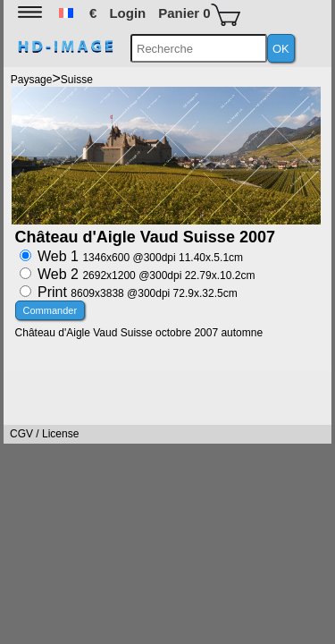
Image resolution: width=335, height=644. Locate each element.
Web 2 (146, 274)
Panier (199, 15)
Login (127, 13)
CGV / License (44, 434)
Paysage (32, 80)
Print (138, 292)
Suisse (77, 80)
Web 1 (140, 256)
